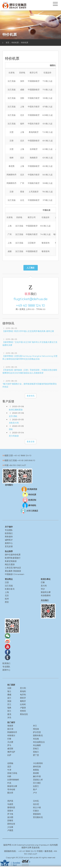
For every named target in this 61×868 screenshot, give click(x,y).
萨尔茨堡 (37, 732)
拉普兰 (36, 786)
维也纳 (36, 729)
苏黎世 (10, 820)
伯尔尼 (36, 804)
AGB (14, 845)
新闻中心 (9, 543)
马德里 (10, 804)
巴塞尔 (36, 811)
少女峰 (10, 827)
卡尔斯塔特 (38, 763)
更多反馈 (31, 442)
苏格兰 (36, 749)
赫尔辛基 (37, 776)
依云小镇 (37, 807)
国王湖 (10, 729)
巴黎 (9, 739)
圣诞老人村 (38, 780)
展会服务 (9, 571)
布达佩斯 (37, 745)
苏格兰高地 (12, 773)
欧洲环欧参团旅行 (13, 558)
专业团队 (9, 530)
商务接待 (9, 537)
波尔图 (10, 817)
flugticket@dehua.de (31, 299)
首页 (7, 43)
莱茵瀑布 (37, 814)
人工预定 (31, 268)
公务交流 (9, 568)
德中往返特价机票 (13, 555)
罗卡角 (10, 814)
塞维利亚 (11, 807)
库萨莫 (10, 801)
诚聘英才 (9, 540)
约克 (9, 783)
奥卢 (35, 789)
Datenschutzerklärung (27, 845)
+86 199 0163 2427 (17, 465)
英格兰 (36, 752)
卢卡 (35, 793)
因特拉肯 (11, 824)
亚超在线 (36, 847)
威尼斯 (10, 749)
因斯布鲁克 (38, 735)
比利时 (23, 704)
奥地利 (23, 691)
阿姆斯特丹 (12, 732)
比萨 (9, 755)
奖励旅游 (17, 571)
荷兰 (9, 711)
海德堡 (10, 726)
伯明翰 (10, 763)
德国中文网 (26, 847)
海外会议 (17, 568)
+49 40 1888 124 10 (30, 306)
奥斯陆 (36, 770)
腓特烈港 (37, 767)
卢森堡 (23, 708)
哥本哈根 (11, 789)
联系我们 (9, 533)
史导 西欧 (13, 416)
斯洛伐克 (24, 714)
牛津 (9, 770)
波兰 (9, 698)
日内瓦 (36, 801)
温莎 (9, 767)
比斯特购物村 (13, 780)
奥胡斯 (36, 773)
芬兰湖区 (37, 783)
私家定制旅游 (11, 561)
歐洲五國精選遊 (16, 410)
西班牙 (23, 698)
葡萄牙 (23, 701)
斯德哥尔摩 (12, 786)
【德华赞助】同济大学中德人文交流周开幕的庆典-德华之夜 (28, 331)
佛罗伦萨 (11, 752)
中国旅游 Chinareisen (15, 574)
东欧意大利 (14, 423)
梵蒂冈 (23, 711)
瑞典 (9, 708)
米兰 (35, 726)
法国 (9, 688)
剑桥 (9, 776)
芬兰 (9, 704)
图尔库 (10, 793)
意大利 (23, 688)
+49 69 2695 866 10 (26, 460)
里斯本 (10, 811)
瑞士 (9, 691)
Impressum (44, 845)
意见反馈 (9, 546)
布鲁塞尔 (11, 735)
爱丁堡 (36, 755)
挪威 (9, 695)
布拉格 (36, 739)
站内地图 (54, 845)
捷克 (9, 714)
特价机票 (15, 43)
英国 (9, 701)
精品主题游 (10, 564)
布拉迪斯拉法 (39, 742)
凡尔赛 (10, 742)
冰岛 (9, 717)
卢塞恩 (10, 830)
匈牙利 (23, 695)
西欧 (11, 429)
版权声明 (7, 845)
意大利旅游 (14, 436)
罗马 (9, 745)
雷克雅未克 (38, 817)
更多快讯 (31, 396)
